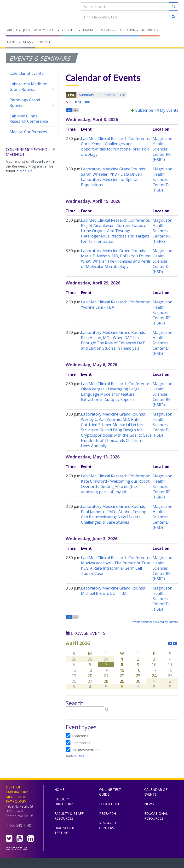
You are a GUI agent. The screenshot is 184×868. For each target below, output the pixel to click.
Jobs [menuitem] (26, 30)
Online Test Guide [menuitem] (110, 792)
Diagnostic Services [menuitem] (100, 30)
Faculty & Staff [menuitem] (46, 30)
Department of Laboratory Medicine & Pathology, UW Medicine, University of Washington (30, 12)
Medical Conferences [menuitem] (28, 132)
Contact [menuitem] (43, 42)
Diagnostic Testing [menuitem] (65, 830)
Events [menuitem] (14, 42)
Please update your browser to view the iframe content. (122, 95)
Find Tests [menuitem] (71, 30)
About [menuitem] (14, 30)
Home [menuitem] (59, 790)
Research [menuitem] (150, 30)
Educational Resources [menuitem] (156, 816)
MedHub (26, 171)
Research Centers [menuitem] (108, 825)
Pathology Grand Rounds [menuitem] (32, 103)
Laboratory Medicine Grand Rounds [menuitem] (32, 87)
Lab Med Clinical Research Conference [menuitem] (29, 119)
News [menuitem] (28, 42)
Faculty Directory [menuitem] (64, 801)
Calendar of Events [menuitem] (26, 73)
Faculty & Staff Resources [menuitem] (69, 816)
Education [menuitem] (129, 30)
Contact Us (16, 848)
